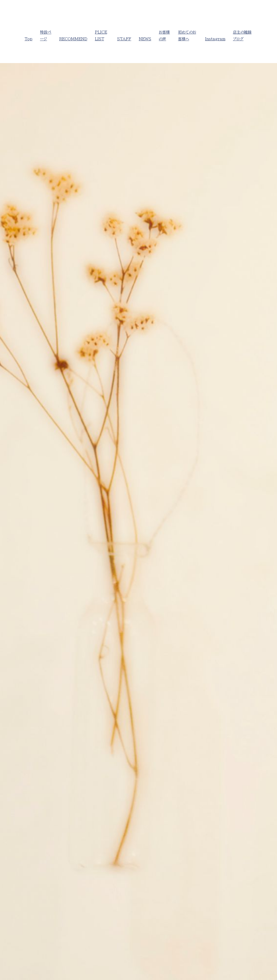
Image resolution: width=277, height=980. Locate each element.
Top (29, 39)
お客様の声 (164, 36)
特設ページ (46, 36)
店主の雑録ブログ (242, 36)
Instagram (215, 39)
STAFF (124, 39)
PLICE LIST (101, 36)
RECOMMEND (73, 39)
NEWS (145, 39)
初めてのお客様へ (187, 36)
